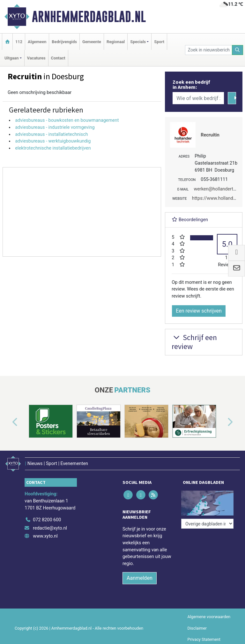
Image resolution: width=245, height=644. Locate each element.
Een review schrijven (199, 311)
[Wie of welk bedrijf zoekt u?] (198, 98)
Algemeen (37, 42)
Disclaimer (197, 628)
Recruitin (210, 135)
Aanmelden (140, 578)
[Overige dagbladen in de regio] (207, 524)
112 (19, 42)
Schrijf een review (194, 342)
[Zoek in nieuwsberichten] (209, 50)
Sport (159, 42)
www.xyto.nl (45, 536)
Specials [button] (138, 42)
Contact (58, 58)
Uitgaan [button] (11, 58)
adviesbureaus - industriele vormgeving (55, 127)
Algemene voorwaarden (209, 617)
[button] (8, 423)
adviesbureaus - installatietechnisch (51, 134)
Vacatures (36, 58)
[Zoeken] (238, 50)
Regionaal (116, 42)
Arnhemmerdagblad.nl (89, 17)
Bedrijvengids (64, 42)
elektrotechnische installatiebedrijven (53, 148)
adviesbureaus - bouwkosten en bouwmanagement (67, 120)
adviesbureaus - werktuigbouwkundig (53, 141)
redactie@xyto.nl (50, 528)
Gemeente (92, 42)
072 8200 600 (47, 520)
